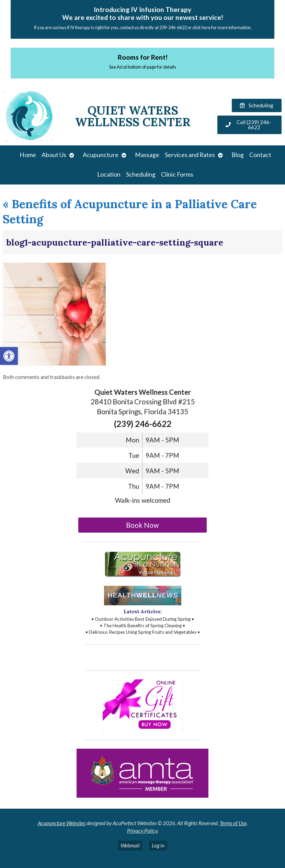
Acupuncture (101, 155)
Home (28, 155)
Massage (147, 155)
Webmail (130, 845)
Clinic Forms (177, 174)
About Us (54, 155)
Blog (238, 155)
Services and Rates (190, 155)
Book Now (142, 525)
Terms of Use (233, 823)
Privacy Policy (142, 831)
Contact (260, 155)
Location (109, 174)
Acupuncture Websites (62, 823)
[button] (9, 356)
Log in (158, 845)
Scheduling (141, 174)
